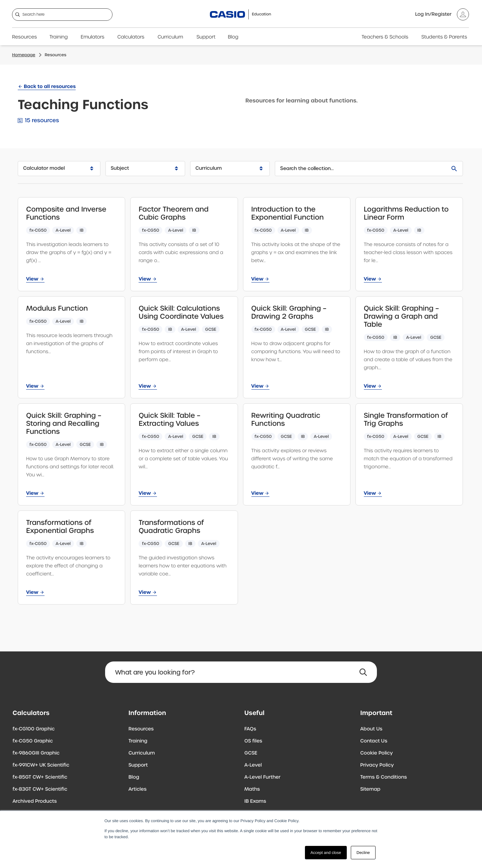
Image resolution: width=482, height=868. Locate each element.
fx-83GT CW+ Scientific (40, 789)
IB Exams (255, 801)
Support (206, 37)
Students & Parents (444, 37)
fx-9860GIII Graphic (36, 753)
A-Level (253, 765)
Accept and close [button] (326, 853)
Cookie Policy (376, 753)
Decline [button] (363, 853)
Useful (254, 713)
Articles (138, 789)
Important (376, 713)
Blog (233, 37)
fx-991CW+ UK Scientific (41, 765)
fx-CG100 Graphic (34, 729)
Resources (24, 37)
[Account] (442, 14)
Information (147, 713)
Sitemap (370, 789)
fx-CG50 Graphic (33, 741)
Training (59, 37)
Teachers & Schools (385, 37)
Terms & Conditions (383, 777)
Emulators (93, 37)
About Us (371, 729)
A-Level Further (262, 777)
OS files (253, 741)
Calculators (131, 37)
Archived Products (35, 801)
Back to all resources (50, 86)
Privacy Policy (377, 765)
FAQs (250, 729)
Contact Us (374, 741)
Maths (252, 789)
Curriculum (170, 37)
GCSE (251, 753)
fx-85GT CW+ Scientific (40, 777)
